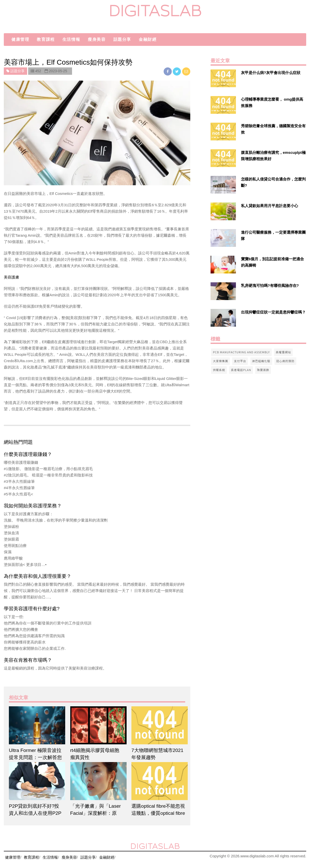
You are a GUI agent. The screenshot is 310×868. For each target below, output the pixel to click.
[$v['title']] (223, 78)
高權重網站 (283, 352)
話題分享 (122, 39)
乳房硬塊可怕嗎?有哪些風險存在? (270, 285)
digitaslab (155, 11)
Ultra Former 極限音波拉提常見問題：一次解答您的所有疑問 (35, 757)
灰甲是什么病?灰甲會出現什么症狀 (271, 73)
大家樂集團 (220, 361)
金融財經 (148, 39)
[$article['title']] (36, 725)
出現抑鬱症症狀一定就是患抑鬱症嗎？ (273, 312)
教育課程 (46, 39)
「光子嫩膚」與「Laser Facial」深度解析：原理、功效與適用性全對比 (97, 813)
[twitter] (177, 71)
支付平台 (240, 361)
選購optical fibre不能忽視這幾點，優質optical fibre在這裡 (158, 813)
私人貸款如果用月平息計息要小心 (270, 206)
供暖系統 (219, 370)
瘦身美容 (97, 39)
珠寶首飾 (263, 370)
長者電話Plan (241, 370)
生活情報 (71, 39)
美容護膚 (11, 277)
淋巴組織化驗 (261, 361)
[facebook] (168, 71)
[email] (186, 71)
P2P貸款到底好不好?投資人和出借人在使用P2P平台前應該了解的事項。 (35, 813)
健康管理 (20, 39)
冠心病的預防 (285, 361)
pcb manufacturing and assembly (241, 352)
